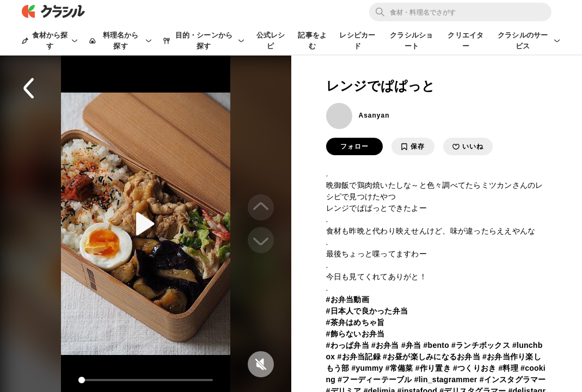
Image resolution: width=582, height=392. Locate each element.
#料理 (508, 368)
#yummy (367, 368)
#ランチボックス (481, 345)
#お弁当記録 (359, 357)
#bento (436, 345)
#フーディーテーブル (375, 379)
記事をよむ (312, 41)
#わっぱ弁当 (348, 345)
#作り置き (433, 368)
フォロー (354, 146)
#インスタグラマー (513, 379)
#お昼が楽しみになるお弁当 (431, 357)
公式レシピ (271, 41)
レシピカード (357, 41)
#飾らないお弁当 (356, 334)
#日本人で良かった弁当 (367, 311)
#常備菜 (399, 368)
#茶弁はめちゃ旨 (356, 322)
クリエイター (465, 41)
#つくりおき (474, 368)
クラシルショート (411, 41)
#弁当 (411, 345)
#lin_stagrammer (446, 379)
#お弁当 (385, 345)
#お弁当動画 (348, 299)
